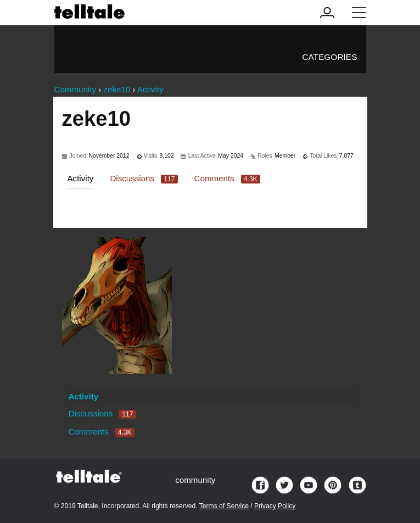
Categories (329, 57)
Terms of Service (224, 506)
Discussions (144, 178)
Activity (81, 178)
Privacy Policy (275, 506)
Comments (227, 178)
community (195, 480)
